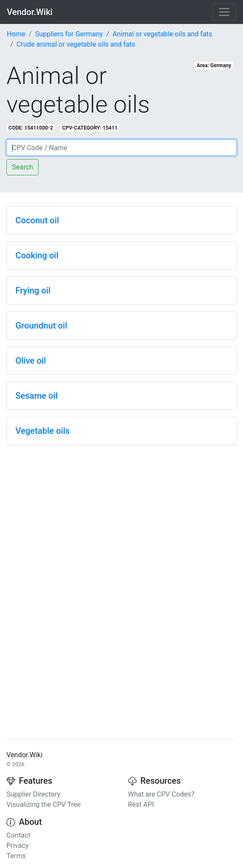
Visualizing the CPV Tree (43, 804)
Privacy (18, 846)
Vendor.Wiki (30, 12)
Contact (18, 835)
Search (22, 167)
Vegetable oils (43, 431)
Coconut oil (37, 220)
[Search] (121, 148)
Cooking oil (37, 255)
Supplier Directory (33, 794)
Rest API (141, 804)
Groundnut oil (41, 326)
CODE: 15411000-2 (31, 128)
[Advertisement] (121, 512)
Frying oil (33, 290)
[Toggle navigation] (224, 12)
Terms (16, 856)
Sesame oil (37, 396)
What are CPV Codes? (161, 794)
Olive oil (31, 361)
